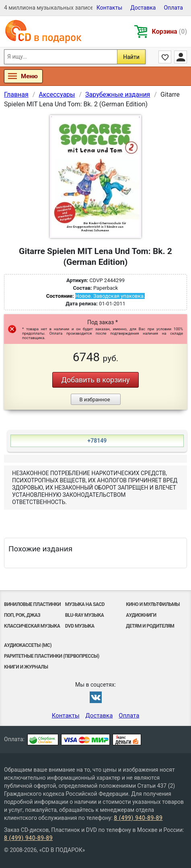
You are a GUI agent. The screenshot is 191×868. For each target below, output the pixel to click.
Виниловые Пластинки (32, 604)
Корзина (169, 32)
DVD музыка (80, 626)
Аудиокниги (141, 615)
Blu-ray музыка (85, 615)
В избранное (94, 399)
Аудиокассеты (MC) (28, 645)
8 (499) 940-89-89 (138, 818)
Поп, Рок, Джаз (22, 615)
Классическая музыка (32, 626)
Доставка (143, 8)
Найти (131, 57)
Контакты (109, 8)
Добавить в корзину (95, 380)
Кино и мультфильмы (153, 604)
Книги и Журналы (26, 667)
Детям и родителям (150, 626)
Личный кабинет (181, 57)
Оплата (173, 8)
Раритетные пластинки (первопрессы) (52, 656)
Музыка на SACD (85, 604)
